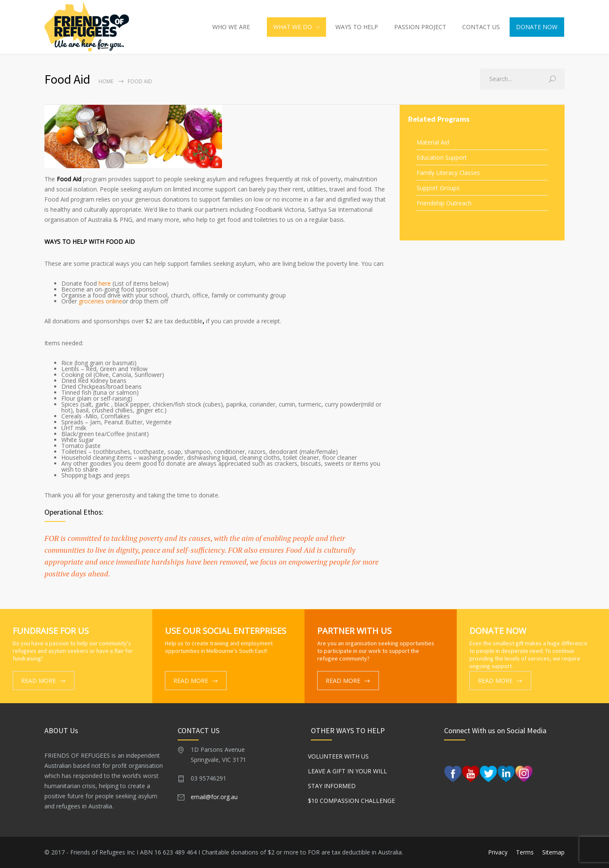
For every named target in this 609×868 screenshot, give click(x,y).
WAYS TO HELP (357, 27)
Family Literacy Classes (448, 173)
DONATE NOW (537, 27)
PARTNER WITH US (354, 631)
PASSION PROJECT (420, 27)
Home (106, 81)
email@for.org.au (214, 797)
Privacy (498, 852)
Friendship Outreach (444, 203)
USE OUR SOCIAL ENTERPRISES (226, 631)
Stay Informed (333, 786)
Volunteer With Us (340, 756)
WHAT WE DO (293, 27)
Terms (525, 852)
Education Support (442, 157)
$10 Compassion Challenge (353, 801)
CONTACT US (481, 27)
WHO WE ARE (231, 27)
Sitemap (553, 852)
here (105, 283)
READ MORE (38, 681)
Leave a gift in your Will (349, 771)
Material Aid (433, 142)
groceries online (100, 301)
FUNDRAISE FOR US (51, 631)
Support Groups (438, 188)
